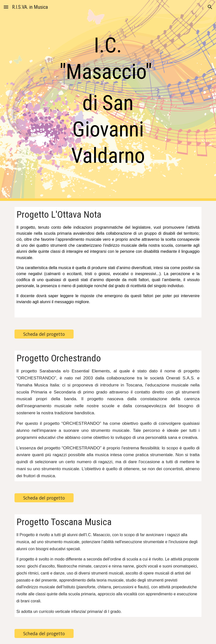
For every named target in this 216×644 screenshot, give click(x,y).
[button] (6, 7)
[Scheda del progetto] (44, 334)
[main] (108, 100)
